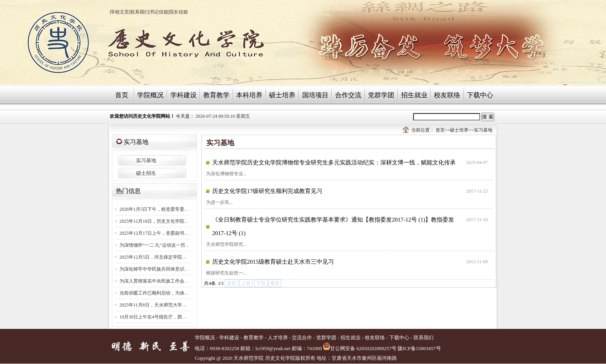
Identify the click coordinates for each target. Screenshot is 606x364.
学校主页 (120, 12)
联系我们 (140, 12)
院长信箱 (179, 12)
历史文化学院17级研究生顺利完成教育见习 (267, 191)
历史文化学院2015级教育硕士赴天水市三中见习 (273, 262)
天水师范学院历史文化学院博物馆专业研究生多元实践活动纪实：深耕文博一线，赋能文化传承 (334, 163)
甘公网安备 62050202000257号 (360, 348)
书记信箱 (159, 12)
